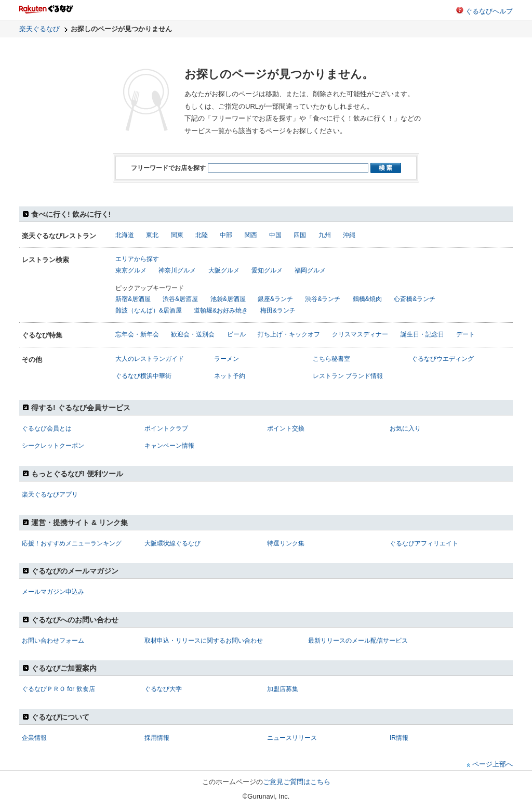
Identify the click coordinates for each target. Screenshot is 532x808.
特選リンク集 (286, 543)
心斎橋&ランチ (415, 299)
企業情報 (34, 738)
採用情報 (157, 738)
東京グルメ (131, 270)
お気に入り (405, 428)
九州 (325, 235)
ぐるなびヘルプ (489, 11)
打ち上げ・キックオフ (289, 334)
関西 (251, 235)
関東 (177, 235)
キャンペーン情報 (169, 446)
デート (465, 334)
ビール (236, 334)
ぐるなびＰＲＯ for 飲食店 (58, 689)
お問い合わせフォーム (53, 641)
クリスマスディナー (360, 334)
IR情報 (399, 738)
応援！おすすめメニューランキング (72, 543)
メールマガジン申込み (53, 592)
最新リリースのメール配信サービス (358, 641)
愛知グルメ (267, 270)
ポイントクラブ (166, 428)
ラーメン (227, 359)
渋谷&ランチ (323, 299)
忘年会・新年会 (137, 334)
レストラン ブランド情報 (348, 376)
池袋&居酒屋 (228, 299)
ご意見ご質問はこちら (297, 782)
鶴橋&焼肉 (367, 299)
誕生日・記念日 (422, 334)
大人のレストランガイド (150, 359)
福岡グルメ (310, 270)
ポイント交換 (286, 428)
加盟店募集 (283, 689)
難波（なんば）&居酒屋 (149, 310)
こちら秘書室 (331, 359)
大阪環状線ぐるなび (172, 543)
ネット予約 (230, 376)
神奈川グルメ (177, 270)
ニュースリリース (292, 738)
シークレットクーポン (53, 446)
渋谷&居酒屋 (180, 299)
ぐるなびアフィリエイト (424, 543)
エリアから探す (137, 259)
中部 (226, 235)
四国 (300, 235)
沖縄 (349, 235)
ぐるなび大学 (163, 689)
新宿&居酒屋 (133, 299)
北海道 (125, 235)
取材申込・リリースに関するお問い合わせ (204, 641)
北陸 (202, 235)
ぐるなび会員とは (47, 428)
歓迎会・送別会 (193, 334)
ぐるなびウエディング (443, 359)
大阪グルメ (224, 270)
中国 (275, 235)
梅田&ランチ (278, 310)
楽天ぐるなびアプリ (50, 494)
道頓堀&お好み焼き (221, 310)
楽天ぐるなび (39, 29)
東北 (152, 235)
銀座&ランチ (275, 299)
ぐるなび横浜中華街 (143, 376)
